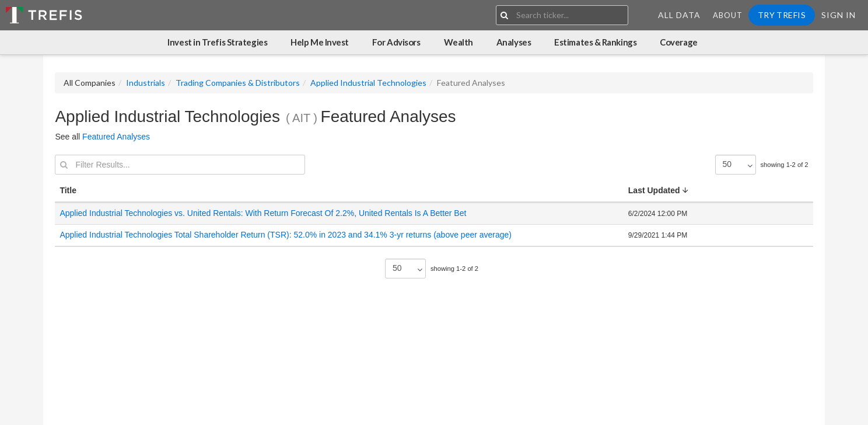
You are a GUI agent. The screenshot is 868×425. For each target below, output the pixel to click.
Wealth (459, 42)
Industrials (146, 83)
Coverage (678, 42)
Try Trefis (782, 15)
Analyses (514, 42)
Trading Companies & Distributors (238, 83)
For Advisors (396, 42)
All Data (679, 15)
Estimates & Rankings (595, 42)
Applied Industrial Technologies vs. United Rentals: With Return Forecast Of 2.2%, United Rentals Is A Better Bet (263, 213)
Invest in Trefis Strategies (217, 42)
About (728, 15)
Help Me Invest (320, 42)
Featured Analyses (116, 137)
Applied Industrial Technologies (368, 83)
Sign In (839, 15)
